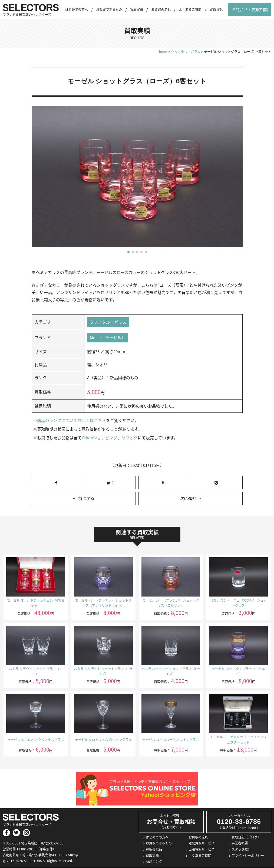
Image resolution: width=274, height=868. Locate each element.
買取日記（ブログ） (246, 837)
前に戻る (86, 499)
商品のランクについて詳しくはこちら (72, 421)
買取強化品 (154, 850)
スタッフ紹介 (241, 850)
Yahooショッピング (99, 438)
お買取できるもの (109, 9)
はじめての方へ (77, 9)
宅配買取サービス (202, 844)
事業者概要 (240, 844)
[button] (128, 252)
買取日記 (216, 9)
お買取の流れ (161, 9)
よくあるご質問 (190, 9)
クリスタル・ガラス (108, 322)
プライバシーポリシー (248, 856)
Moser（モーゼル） (108, 338)
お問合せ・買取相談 (250, 9)
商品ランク (154, 862)
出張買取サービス (202, 850)
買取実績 (137, 9)
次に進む (188, 499)
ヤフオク (129, 438)
